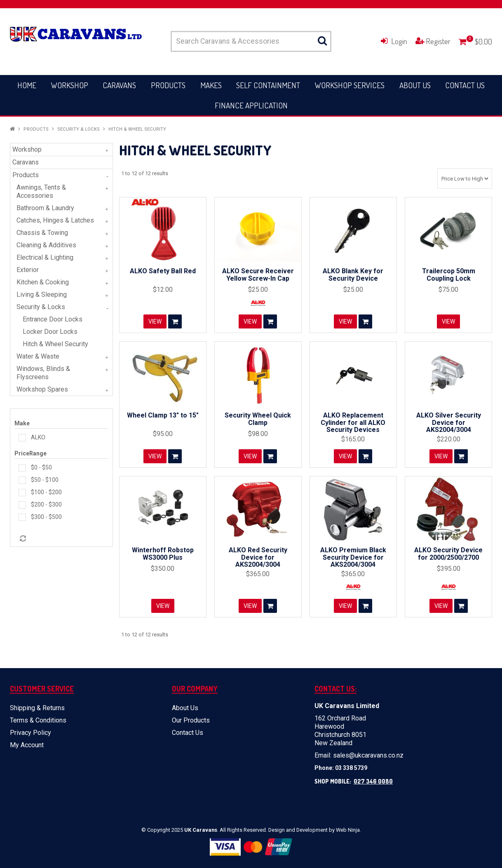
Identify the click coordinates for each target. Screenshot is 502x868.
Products (168, 85)
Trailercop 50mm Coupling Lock (449, 275)
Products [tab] (26, 175)
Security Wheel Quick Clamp (258, 419)
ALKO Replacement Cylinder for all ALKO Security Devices (353, 422)
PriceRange (30, 453)
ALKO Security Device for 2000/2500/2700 (448, 554)
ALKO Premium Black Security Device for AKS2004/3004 (353, 557)
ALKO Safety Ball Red (163, 271)
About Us (415, 85)
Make (22, 423)
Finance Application (251, 105)
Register (438, 41)
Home (27, 85)
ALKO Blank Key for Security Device (353, 275)
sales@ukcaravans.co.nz (368, 755)
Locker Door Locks (50, 332)
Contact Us (465, 85)
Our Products (191, 720)
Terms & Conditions (38, 720)
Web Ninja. (348, 830)
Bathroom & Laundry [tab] (45, 208)
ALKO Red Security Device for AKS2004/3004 (258, 557)
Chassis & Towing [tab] (42, 233)
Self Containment (268, 85)
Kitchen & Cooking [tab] (43, 282)
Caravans (119, 85)
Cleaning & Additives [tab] (46, 245)
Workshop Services (350, 85)
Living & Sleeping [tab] (42, 294)
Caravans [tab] (26, 162)
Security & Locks (79, 129)
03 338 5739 (351, 768)
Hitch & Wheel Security (55, 344)
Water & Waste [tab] (38, 356)
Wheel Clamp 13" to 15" (163, 415)
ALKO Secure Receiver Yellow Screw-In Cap (258, 275)
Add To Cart (175, 321)
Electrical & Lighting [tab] (45, 257)
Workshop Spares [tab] (42, 389)
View (155, 321)
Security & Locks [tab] (41, 307)
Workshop (70, 85)
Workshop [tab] (27, 149)
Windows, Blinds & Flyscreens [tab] (43, 373)
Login (399, 41)
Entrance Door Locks (53, 319)
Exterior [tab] (28, 270)
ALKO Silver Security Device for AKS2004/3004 (449, 422)
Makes (211, 85)
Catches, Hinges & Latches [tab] (55, 220)
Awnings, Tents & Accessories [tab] (41, 191)
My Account (27, 745)
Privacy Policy (30, 733)
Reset (22, 539)
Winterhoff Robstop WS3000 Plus (163, 554)
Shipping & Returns (37, 708)
